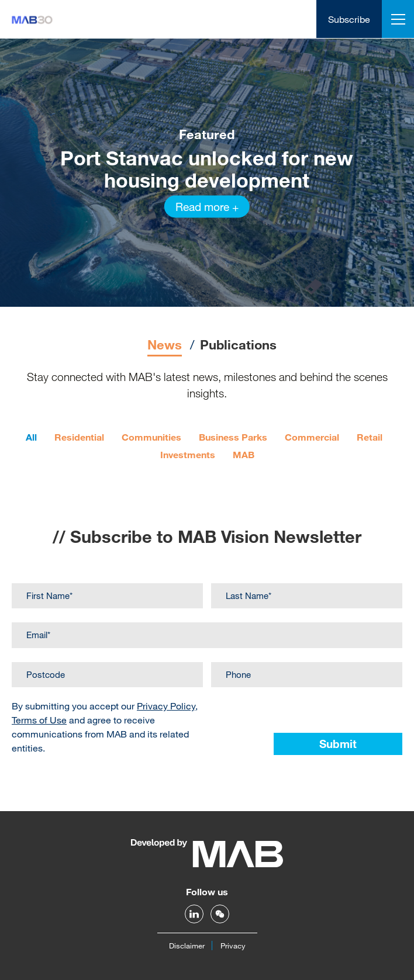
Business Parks (233, 437)
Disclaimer (187, 946)
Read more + (207, 207)
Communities (151, 437)
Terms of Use (39, 720)
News (165, 345)
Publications (238, 345)
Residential (79, 437)
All (31, 437)
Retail (370, 437)
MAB (244, 454)
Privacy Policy (166, 706)
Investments (188, 454)
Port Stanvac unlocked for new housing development (207, 169)
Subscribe (349, 19)
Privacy (233, 946)
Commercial (312, 437)
